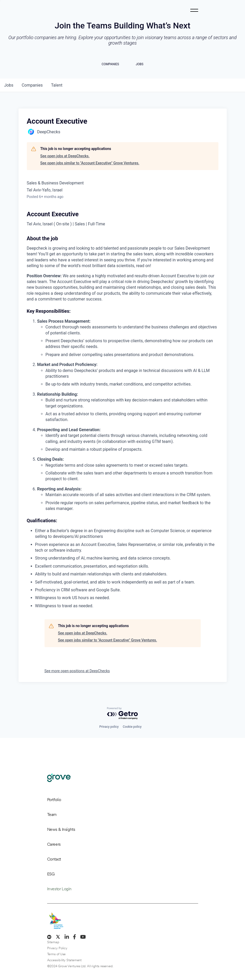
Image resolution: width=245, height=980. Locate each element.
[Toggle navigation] (194, 10)
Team (52, 814)
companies (32, 85)
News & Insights (61, 829)
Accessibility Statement (64, 960)
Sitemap (53, 942)
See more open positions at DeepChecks (77, 671)
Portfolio (54, 800)
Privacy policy (109, 727)
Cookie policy (132, 727)
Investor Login (59, 889)
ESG (51, 874)
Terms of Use (56, 954)
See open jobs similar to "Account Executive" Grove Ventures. (90, 163)
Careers (54, 844)
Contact (54, 859)
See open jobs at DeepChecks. (65, 156)
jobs (9, 85)
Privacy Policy (57, 948)
